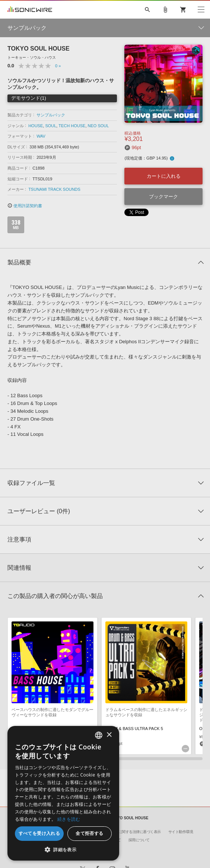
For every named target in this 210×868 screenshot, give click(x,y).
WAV (41, 136)
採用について (139, 840)
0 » (58, 66)
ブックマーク (163, 197)
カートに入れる (164, 176)
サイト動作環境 (181, 832)
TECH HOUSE (72, 126)
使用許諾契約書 (25, 206)
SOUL (51, 126)
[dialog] (63, 793)
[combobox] (99, 735)
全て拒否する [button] (89, 833)
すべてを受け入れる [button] (39, 833)
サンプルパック (51, 115)
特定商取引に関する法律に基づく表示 (131, 832)
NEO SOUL (98, 126)
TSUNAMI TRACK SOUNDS (54, 189)
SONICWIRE (30, 10)
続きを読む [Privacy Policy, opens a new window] (69, 819)
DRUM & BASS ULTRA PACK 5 (134, 729)
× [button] (109, 735)
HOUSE (36, 126)
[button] (63, 849)
